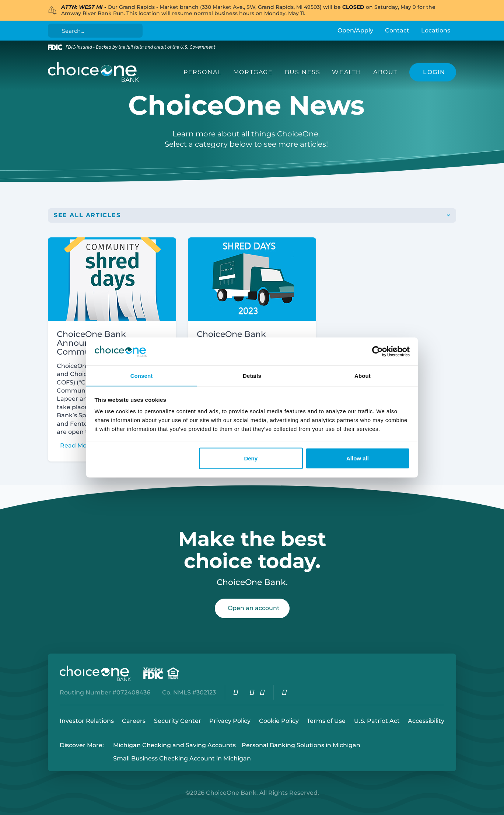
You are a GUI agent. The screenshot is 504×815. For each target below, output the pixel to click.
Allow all (358, 458)
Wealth (347, 72)
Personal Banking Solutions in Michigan (301, 746)
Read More (76, 446)
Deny (251, 458)
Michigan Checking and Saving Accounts (174, 746)
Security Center (178, 721)
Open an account (254, 608)
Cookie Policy (279, 721)
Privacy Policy (230, 721)
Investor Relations (87, 721)
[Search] (97, 31)
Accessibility (426, 721)
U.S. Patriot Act (377, 721)
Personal (202, 72)
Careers (134, 721)
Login (6, 809)
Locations (436, 30)
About (385, 72)
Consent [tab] (142, 375)
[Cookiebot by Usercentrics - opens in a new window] (377, 351)
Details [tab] (252, 375)
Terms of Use (326, 721)
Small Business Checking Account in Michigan (182, 759)
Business (303, 72)
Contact (397, 30)
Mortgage (253, 72)
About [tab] (363, 375)
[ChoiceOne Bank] (94, 72)
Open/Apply (355, 30)
